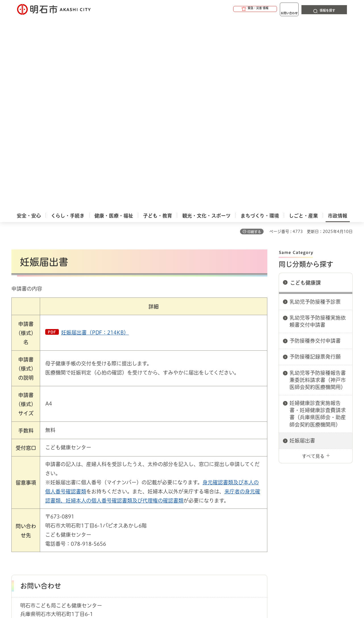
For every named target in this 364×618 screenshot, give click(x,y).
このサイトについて (58, 503)
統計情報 (199, 590)
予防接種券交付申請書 (315, 149)
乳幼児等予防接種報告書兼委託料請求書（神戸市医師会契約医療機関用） (318, 188)
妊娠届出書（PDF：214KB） (95, 141)
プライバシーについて (218, 503)
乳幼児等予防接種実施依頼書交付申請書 (318, 130)
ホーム (17, 483)
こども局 (138, 483)
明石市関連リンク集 (67, 483)
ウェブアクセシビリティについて (137, 503)
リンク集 (274, 503)
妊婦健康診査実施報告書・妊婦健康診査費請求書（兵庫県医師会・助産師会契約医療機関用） (318, 222)
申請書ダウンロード (107, 483)
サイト (314, 503)
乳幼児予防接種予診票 (315, 110)
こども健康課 (305, 91)
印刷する (254, 40)
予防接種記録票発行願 (315, 165)
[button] (233, 9)
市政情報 (36, 483)
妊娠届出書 (302, 249)
